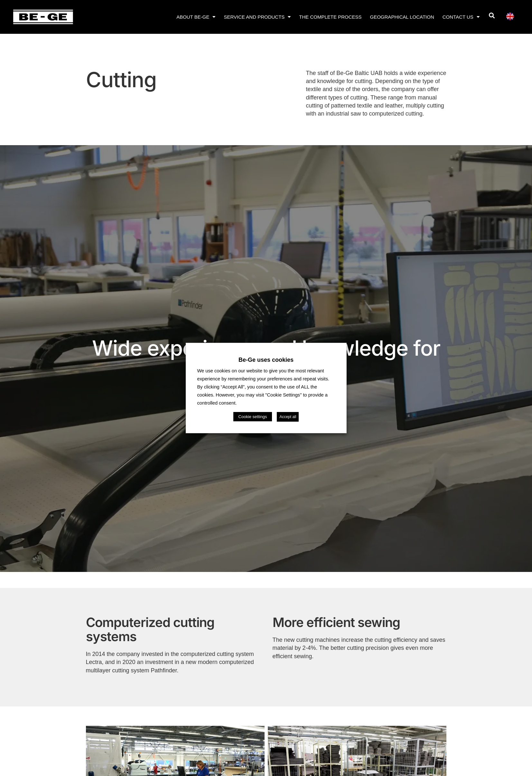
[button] (492, 16)
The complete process (330, 17)
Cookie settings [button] (253, 417)
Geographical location (402, 17)
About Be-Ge (196, 17)
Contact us (461, 17)
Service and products (257, 17)
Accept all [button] (288, 417)
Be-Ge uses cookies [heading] (266, 360)
